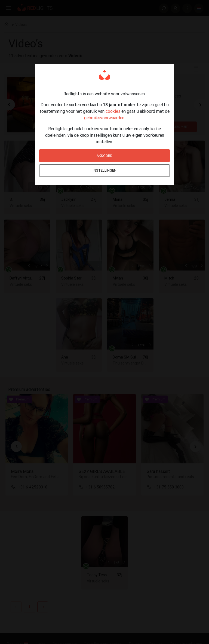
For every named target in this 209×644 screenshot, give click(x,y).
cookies (113, 111)
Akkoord (104, 156)
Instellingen (105, 170)
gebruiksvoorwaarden (104, 118)
